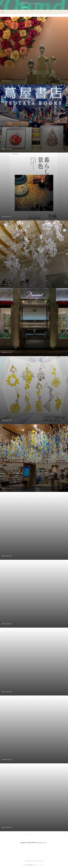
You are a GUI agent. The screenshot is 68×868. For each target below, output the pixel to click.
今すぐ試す (24, 7)
